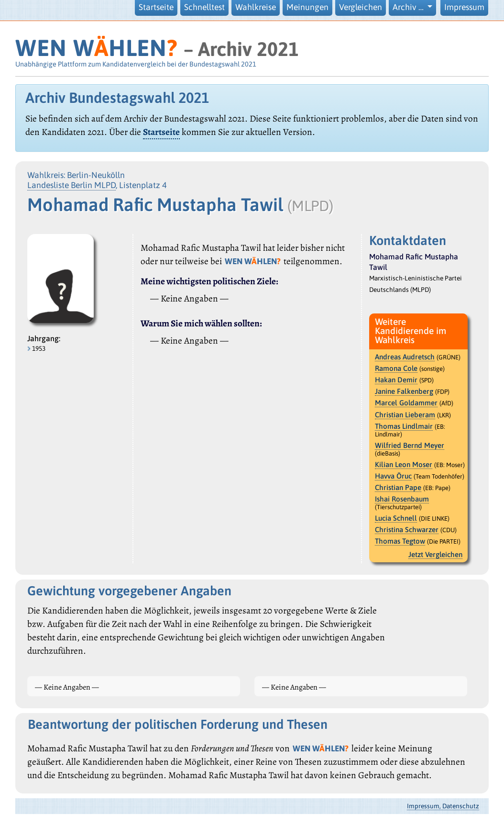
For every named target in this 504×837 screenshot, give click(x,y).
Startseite (156, 7)
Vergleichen (361, 7)
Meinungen (307, 7)
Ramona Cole (396, 368)
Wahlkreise (256, 7)
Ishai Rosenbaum (402, 499)
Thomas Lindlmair (404, 426)
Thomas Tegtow (400, 541)
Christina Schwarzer (407, 530)
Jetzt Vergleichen (435, 554)
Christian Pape (398, 487)
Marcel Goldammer (406, 403)
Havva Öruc (393, 476)
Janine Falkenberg (404, 391)
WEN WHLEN (96, 48)
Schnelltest (204, 7)
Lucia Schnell (396, 518)
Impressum (464, 7)
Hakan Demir (396, 380)
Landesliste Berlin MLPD (71, 185)
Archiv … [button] (409, 7)
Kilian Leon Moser (404, 464)
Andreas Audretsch (405, 357)
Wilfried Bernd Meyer (410, 445)
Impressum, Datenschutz (443, 806)
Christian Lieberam (405, 415)
